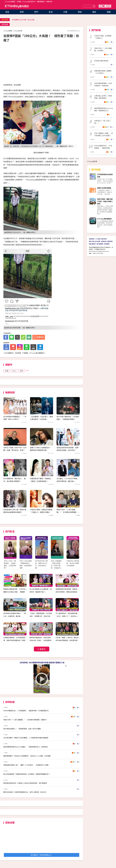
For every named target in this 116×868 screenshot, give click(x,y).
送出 (94, 6)
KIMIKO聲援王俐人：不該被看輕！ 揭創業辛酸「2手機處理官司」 (27, 711)
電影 (94, 12)
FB (107, 6)
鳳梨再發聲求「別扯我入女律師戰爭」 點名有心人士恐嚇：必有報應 (27, 756)
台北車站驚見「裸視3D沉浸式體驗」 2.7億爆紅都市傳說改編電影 (26, 738)
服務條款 (110, 241)
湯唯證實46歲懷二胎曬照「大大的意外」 (103, 72)
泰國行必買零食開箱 (104, 188)
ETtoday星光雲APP (29, 1)
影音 (51, 12)
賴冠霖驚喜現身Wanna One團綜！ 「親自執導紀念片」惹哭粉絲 (26, 747)
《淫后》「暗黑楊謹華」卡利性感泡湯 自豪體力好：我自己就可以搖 (41, 616)
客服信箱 (104, 241)
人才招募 (98, 239)
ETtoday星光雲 (17, 6)
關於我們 (104, 239)
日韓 (65, 12)
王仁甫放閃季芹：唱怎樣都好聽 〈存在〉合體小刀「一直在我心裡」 (67, 616)
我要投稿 (92, 239)
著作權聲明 (100, 244)
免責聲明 (107, 244)
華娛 (80, 12)
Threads (100, 6)
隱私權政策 (92, 244)
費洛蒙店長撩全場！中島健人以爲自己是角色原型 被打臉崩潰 (25, 783)
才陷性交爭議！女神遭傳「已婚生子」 (103, 37)
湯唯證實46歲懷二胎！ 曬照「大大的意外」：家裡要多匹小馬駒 (26, 765)
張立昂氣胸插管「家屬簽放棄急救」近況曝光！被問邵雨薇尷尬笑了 (27, 774)
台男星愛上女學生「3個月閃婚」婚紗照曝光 (103, 97)
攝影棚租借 (41, 1)
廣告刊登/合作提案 (95, 241)
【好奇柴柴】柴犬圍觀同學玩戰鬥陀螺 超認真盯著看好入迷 (42, 662)
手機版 (19, 1)
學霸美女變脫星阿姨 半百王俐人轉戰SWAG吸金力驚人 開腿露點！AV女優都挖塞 (15, 592)
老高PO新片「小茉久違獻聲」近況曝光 (103, 49)
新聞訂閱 (49, 1)
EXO (14, 371)
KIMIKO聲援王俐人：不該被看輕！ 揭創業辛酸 (103, 147)
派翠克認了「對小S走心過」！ (102, 122)
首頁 (7, 12)
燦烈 (22, 371)
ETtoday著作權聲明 (37, 353)
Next (77, 549)
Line (103, 6)
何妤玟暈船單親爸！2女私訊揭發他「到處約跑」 (103, 84)
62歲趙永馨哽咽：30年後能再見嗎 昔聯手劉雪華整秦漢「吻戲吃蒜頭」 (15, 640)
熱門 (36, 12)
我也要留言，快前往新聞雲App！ (42, 855)
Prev (7, 549)
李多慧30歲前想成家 (101, 61)
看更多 (43, 649)
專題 (109, 12)
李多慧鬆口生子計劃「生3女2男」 (24, 20)
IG (110, 6)
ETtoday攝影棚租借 (104, 219)
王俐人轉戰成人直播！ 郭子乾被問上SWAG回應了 (104, 134)
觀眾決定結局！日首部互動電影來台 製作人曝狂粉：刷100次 (25, 792)
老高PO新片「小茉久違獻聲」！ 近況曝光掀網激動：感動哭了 (68, 512)
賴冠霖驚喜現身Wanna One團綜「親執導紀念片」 (104, 109)
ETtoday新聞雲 (10, 1)
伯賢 (7, 371)
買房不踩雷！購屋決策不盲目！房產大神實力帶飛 (105, 201)
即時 (22, 12)
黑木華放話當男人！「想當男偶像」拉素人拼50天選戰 (22, 729)
